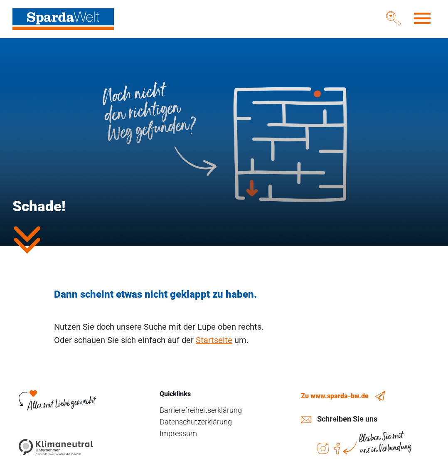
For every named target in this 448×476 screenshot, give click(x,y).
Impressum (178, 433)
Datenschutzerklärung (196, 422)
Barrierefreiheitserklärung (201, 410)
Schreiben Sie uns (347, 419)
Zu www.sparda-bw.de (335, 396)
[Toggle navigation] (422, 18)
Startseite (214, 340)
